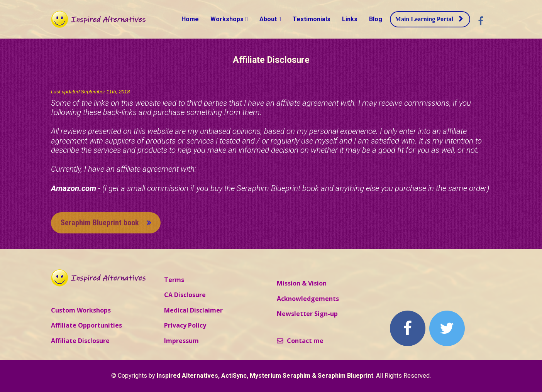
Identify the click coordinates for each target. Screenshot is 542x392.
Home (190, 19)
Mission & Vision (302, 284)
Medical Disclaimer (193, 311)
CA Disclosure (185, 295)
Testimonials (312, 19)
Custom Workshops (81, 311)
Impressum (181, 341)
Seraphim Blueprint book (106, 223)
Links (350, 19)
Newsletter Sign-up (307, 314)
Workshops (227, 19)
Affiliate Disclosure (80, 341)
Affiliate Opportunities (86, 326)
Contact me (300, 341)
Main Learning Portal (429, 19)
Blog (376, 19)
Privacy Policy (185, 326)
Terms (174, 280)
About (268, 19)
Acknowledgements (308, 299)
